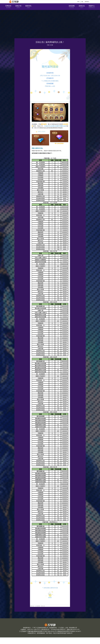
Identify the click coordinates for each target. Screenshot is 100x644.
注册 (82, 2)
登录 (78, 2)
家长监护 (64, 633)
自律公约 (70, 633)
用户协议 (49, 633)
